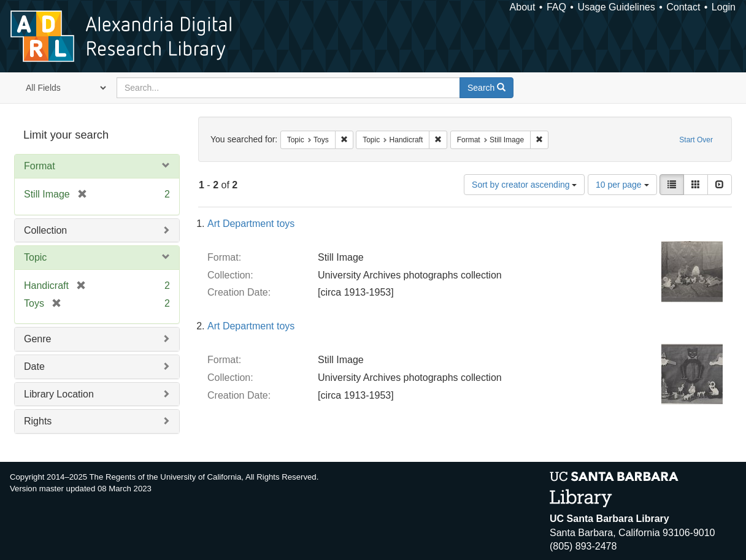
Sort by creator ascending (524, 185)
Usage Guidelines (616, 7)
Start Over (696, 140)
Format (40, 166)
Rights (38, 421)
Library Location (59, 394)
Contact (683, 7)
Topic (35, 257)
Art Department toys (251, 224)
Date (34, 366)
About (523, 7)
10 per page (622, 185)
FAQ (556, 7)
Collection (45, 230)
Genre (37, 339)
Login (724, 7)
